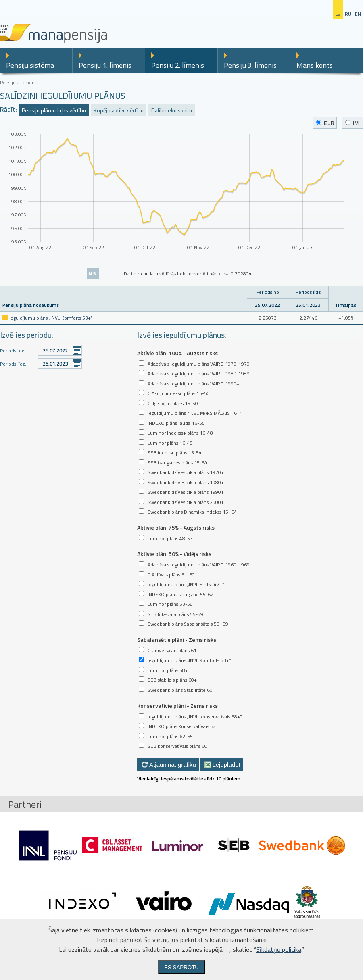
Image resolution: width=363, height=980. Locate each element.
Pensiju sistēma (30, 65)
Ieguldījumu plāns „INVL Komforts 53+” (51, 318)
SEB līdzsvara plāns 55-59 (175, 614)
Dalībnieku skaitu (172, 110)
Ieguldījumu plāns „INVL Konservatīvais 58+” (195, 717)
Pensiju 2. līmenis (178, 65)
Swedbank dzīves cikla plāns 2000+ (186, 502)
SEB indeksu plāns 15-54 (175, 453)
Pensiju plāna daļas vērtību (54, 110)
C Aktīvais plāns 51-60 (171, 575)
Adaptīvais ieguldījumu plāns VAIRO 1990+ (193, 384)
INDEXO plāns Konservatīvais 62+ (183, 726)
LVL (353, 123)
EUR (325, 123)
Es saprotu (181, 967)
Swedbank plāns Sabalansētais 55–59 (188, 624)
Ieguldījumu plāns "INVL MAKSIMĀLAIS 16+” (195, 413)
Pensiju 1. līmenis (105, 65)
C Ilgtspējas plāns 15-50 (173, 403)
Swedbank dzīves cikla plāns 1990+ (186, 492)
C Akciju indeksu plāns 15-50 (179, 393)
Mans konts (315, 65)
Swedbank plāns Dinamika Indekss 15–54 (192, 512)
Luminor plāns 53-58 (170, 604)
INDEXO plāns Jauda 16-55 (176, 423)
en (358, 14)
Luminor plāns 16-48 (170, 443)
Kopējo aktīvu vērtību (119, 110)
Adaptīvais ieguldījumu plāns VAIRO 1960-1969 (199, 565)
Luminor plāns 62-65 (170, 736)
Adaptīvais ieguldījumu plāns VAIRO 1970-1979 (199, 364)
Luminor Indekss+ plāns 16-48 (180, 433)
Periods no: (12, 351)
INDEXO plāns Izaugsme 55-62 (180, 594)
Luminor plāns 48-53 (170, 538)
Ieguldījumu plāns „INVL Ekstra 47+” (186, 584)
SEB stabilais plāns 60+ (172, 680)
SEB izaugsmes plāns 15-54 (177, 463)
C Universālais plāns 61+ (173, 650)
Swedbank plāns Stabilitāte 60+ (181, 690)
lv (338, 14)
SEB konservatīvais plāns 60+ (179, 746)
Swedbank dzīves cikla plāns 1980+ (186, 482)
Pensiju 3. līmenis (250, 65)
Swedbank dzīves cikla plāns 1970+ (186, 472)
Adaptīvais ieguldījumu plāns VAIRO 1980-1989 (199, 373)
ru (348, 14)
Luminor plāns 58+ (168, 670)
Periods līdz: (13, 364)
